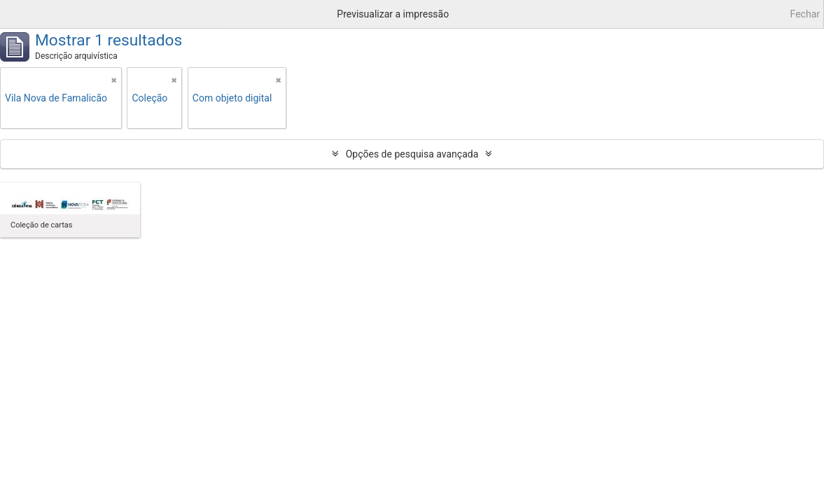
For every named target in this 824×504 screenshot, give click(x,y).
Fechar (805, 14)
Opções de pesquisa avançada (412, 154)
